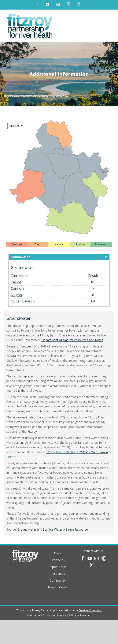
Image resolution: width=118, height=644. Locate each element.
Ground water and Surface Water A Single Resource (53, 529)
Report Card (12, 96)
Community (58, 580)
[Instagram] (92, 565)
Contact (65, 587)
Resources (58, 574)
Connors (18, 288)
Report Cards (58, 567)
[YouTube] (90, 558)
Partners (58, 560)
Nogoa (16, 295)
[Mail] (96, 558)
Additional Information (36, 96)
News (52, 587)
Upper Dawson (23, 301)
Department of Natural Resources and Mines (72, 340)
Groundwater (61, 96)
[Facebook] (83, 558)
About (58, 553)
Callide (16, 282)
